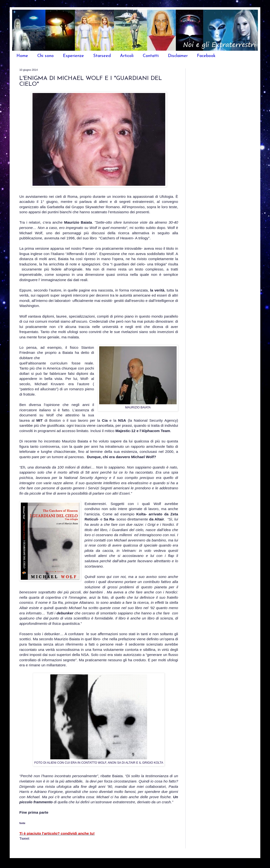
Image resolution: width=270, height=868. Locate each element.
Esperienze (73, 56)
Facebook (206, 56)
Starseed (102, 56)
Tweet (24, 838)
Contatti (151, 56)
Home (22, 56)
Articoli (127, 56)
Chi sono (45, 56)
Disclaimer (178, 56)
